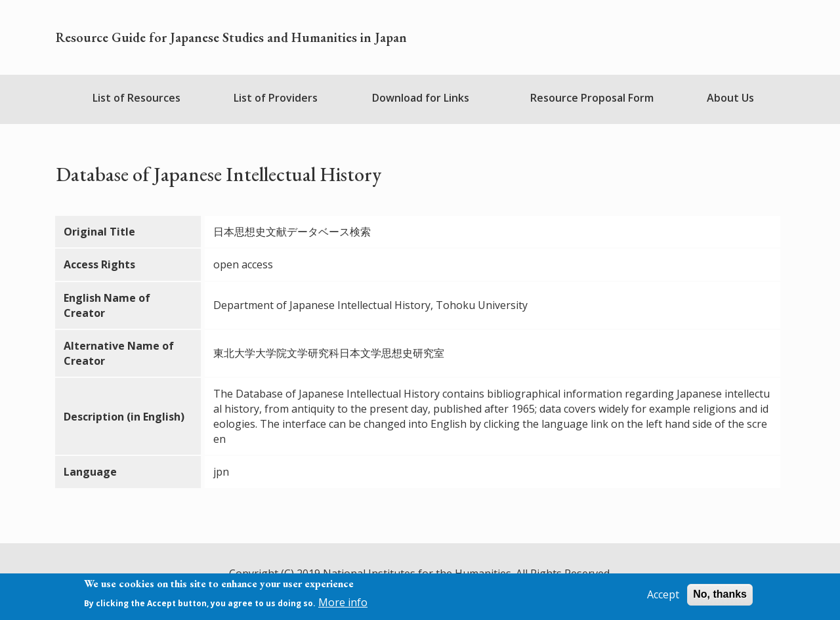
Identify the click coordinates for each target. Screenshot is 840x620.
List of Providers (276, 98)
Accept (663, 596)
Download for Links (421, 98)
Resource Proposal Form (592, 98)
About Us (730, 98)
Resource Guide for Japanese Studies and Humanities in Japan (231, 37)
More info (343, 603)
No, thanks (720, 595)
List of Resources (136, 98)
